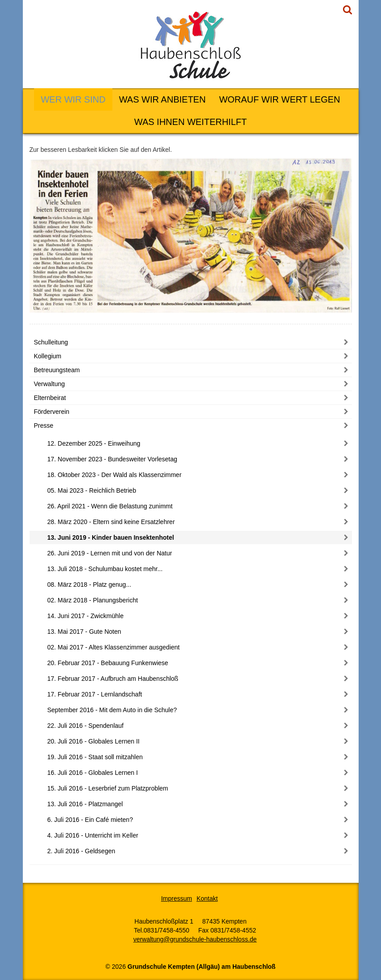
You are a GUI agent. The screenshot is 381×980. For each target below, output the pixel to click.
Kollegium (48, 356)
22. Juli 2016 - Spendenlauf (86, 726)
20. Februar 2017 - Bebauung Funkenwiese (108, 663)
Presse (44, 426)
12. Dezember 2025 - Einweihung (94, 443)
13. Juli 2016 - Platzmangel (85, 804)
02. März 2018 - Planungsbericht (93, 600)
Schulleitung (51, 342)
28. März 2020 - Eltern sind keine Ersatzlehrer (111, 522)
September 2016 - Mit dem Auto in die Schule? (112, 710)
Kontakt (207, 898)
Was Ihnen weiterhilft (190, 122)
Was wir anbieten (163, 99)
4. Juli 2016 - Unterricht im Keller (93, 835)
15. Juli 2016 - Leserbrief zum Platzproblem (108, 788)
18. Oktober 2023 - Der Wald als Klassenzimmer (115, 475)
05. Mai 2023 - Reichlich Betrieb (92, 490)
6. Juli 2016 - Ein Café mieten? (90, 820)
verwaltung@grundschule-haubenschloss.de (195, 939)
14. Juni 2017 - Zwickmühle (86, 616)
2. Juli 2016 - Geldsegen (81, 851)
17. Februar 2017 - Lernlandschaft (95, 694)
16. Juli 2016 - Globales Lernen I (93, 773)
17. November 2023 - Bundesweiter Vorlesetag (112, 459)
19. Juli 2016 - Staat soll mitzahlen (95, 757)
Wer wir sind (73, 99)
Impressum (177, 898)
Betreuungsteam (57, 370)
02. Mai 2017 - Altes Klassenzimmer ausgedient (114, 647)
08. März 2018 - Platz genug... (90, 585)
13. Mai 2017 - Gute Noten (84, 632)
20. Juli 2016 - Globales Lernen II (94, 741)
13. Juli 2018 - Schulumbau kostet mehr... (105, 569)
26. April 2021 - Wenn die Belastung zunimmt (110, 506)
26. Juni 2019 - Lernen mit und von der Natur (110, 553)
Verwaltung (49, 384)
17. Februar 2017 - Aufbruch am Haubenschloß (113, 679)
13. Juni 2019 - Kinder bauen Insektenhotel (111, 537)
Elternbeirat (50, 398)
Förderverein (52, 412)
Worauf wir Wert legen (279, 99)
